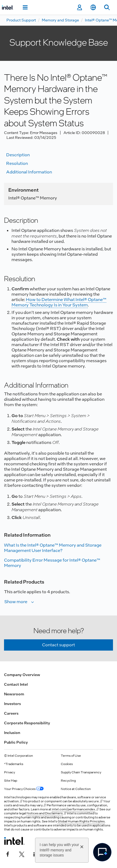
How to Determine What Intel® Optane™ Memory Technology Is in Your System (59, 302)
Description (18, 155)
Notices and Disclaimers (45, 813)
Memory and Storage (60, 20)
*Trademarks (14, 764)
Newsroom (14, 694)
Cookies (67, 764)
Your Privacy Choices (24, 789)
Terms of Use (71, 756)
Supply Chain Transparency (81, 772)
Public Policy (16, 742)
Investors (12, 704)
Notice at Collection (76, 789)
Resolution (17, 163)
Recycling (68, 781)
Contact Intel (16, 684)
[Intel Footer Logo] (14, 841)
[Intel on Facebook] (8, 854)
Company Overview (22, 675)
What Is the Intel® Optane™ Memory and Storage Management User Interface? (53, 548)
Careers (11, 713)
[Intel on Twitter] (22, 854)
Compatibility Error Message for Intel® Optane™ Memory (52, 563)
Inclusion (12, 733)
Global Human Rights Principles (81, 821)
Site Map (11, 781)
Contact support (59, 645)
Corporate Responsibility (27, 723)
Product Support (21, 20)
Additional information (29, 172)
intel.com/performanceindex (73, 809)
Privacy (10, 772)
